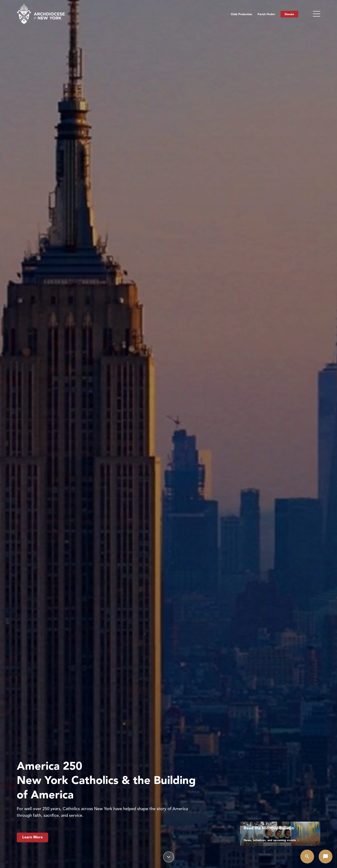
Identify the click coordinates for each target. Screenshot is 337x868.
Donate (289, 14)
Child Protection (241, 14)
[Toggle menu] (317, 14)
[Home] (41, 14)
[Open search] (307, 857)
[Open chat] (326, 857)
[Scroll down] (169, 857)
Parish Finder (266, 14)
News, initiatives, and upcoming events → (272, 840)
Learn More (32, 837)
